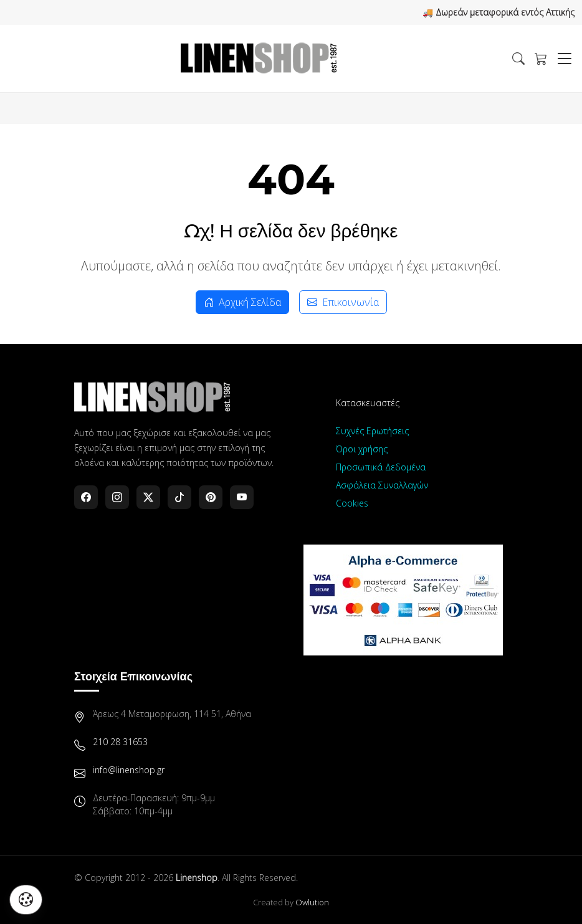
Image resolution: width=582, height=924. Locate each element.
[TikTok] (179, 497)
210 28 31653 (120, 742)
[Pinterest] (211, 497)
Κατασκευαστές (368, 403)
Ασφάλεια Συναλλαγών (382, 485)
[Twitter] (148, 497)
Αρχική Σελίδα (242, 302)
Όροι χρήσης (362, 449)
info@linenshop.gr (129, 770)
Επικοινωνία (343, 302)
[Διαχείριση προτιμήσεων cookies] (26, 900)
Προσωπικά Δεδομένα (381, 467)
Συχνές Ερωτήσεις (372, 431)
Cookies (352, 503)
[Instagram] (117, 497)
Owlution (312, 902)
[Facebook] (86, 497)
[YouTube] (242, 497)
